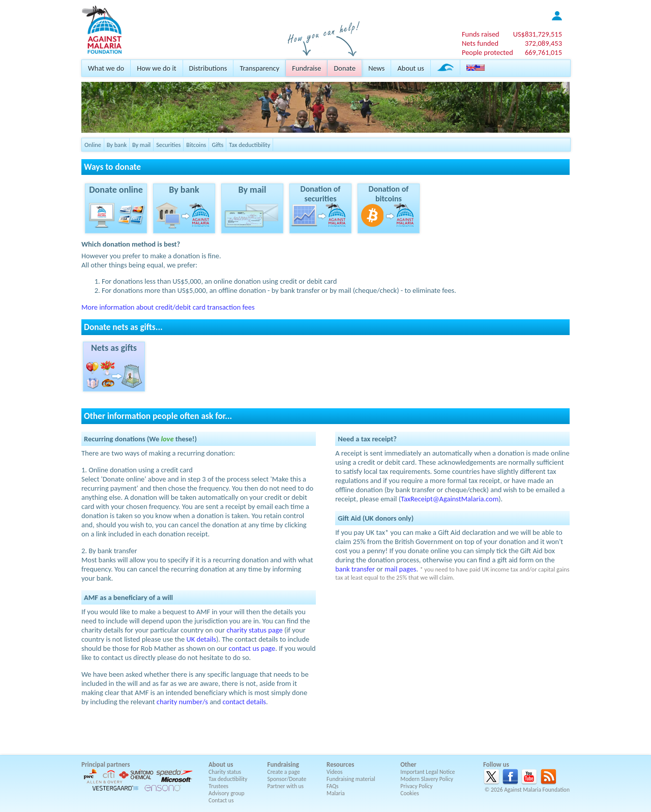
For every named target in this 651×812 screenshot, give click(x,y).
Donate (345, 68)
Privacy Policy (416, 786)
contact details (244, 702)
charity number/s (182, 702)
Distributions (208, 68)
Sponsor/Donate (287, 779)
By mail (141, 145)
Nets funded (480, 43)
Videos (335, 772)
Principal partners (106, 764)
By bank (117, 145)
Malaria (336, 793)
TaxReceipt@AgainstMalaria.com (450, 499)
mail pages (400, 569)
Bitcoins (196, 145)
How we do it (156, 68)
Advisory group (227, 793)
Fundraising (283, 764)
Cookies (410, 793)
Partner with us (286, 786)
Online (93, 145)
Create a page (284, 772)
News (376, 68)
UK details (201, 639)
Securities (168, 145)
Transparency (259, 68)
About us (410, 68)
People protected (487, 52)
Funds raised (481, 34)
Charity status (225, 772)
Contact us (221, 800)
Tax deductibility (249, 145)
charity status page (254, 630)
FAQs (333, 786)
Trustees (218, 786)
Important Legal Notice (427, 772)
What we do (106, 68)
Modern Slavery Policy (427, 779)
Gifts (217, 145)
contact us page (252, 648)
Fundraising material (351, 779)
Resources (340, 764)
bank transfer (355, 569)
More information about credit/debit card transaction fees (168, 307)
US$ (538, 34)
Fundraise (306, 68)
